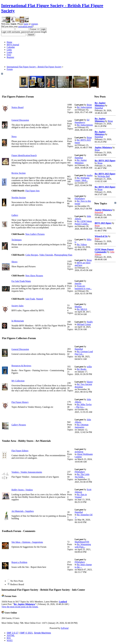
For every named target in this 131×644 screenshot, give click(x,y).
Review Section (19, 173)
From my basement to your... (83, 287)
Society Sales (17, 306)
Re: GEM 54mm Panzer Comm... (83, 222)
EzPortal (65, 628)
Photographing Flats (63, 255)
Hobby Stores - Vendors (22, 490)
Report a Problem (19, 562)
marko (90, 175)
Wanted (39, 299)
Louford (63, 602)
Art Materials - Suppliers (23, 511)
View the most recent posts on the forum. (20, 607)
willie (89, 367)
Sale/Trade (30, 299)
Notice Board (17, 107)
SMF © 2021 (26, 633)
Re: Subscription (84, 107)
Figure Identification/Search (24, 155)
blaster (90, 382)
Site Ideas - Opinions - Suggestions (27, 542)
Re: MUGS (82, 309)
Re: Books (82, 369)
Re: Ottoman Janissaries (82, 426)
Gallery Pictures (19, 425)
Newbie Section (19, 198)
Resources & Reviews (21, 366)
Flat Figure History (20, 402)
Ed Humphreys (82, 121)
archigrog (79, 452)
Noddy (90, 322)
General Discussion (20, 120)
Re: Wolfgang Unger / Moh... (82, 179)
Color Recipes (32, 255)
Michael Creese (84, 324)
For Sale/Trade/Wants (21, 281)
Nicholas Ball (104, 176)
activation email (26, 26)
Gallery (15, 215)
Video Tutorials (46, 255)
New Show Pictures (34, 276)
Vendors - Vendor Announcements (27, 472)
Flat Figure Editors (20, 451)
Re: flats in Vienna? (81, 496)
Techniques (17, 240)
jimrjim (78, 283)
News (14, 136)
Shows (14, 262)
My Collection (18, 381)
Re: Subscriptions (85, 125)
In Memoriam (18, 321)
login (26, 24)
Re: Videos (82, 244)
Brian (89, 105)
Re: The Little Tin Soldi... (82, 476)
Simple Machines (43, 633)
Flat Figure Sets (33, 191)
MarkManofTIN (82, 542)
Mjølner (78, 307)
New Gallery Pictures (35, 234)
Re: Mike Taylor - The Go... (83, 406)
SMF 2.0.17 (13, 633)
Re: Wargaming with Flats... (83, 546)
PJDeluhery (80, 199)
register (34, 24)
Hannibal (79, 158)
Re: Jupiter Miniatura (81, 161)
